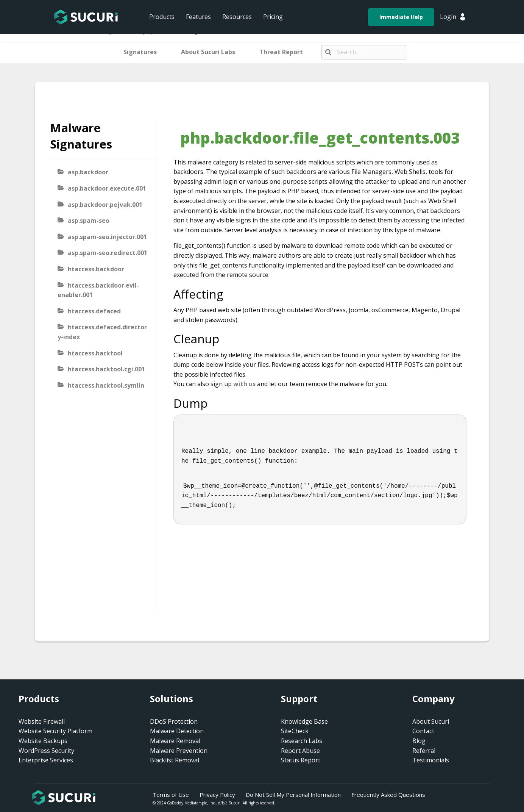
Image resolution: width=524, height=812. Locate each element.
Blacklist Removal (175, 760)
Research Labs (302, 741)
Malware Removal (175, 741)
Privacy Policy (217, 795)
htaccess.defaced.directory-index (102, 332)
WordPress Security (46, 751)
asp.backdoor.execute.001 (107, 188)
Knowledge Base (304, 721)
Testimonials (431, 760)
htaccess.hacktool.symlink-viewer (101, 390)
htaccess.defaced (94, 311)
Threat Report (281, 52)
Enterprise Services (46, 760)
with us (244, 384)
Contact (423, 731)
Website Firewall (42, 721)
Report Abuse (300, 751)
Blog (419, 741)
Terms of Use (171, 795)
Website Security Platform (55, 731)
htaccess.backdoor (96, 269)
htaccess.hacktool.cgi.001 (106, 369)
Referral (424, 751)
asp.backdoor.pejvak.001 (105, 205)
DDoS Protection (174, 721)
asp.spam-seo (89, 221)
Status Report (301, 760)
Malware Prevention (179, 751)
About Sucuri (431, 721)
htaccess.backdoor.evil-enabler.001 (98, 290)
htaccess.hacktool (95, 353)
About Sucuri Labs (208, 52)
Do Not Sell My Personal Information (293, 795)
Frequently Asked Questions (388, 795)
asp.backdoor (88, 172)
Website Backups (43, 741)
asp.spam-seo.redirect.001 (108, 253)
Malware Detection (177, 731)
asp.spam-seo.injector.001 (107, 237)
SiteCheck (295, 731)
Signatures (140, 52)
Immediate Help (401, 17)
